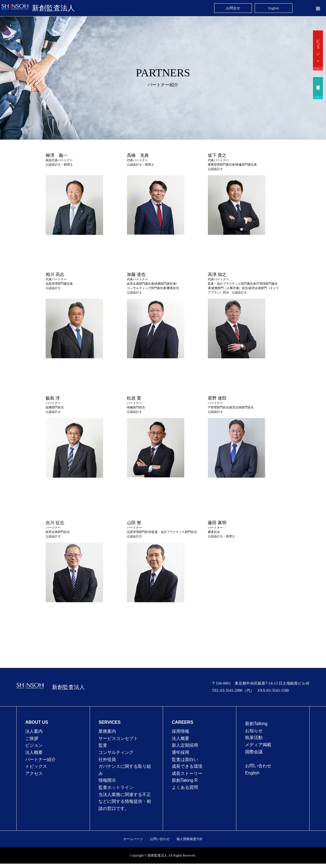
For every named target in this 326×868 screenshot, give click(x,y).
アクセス (34, 773)
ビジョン (34, 745)
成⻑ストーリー (187, 773)
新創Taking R (185, 780)
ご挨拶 (32, 738)
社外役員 (107, 759)
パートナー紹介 (40, 759)
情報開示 (107, 780)
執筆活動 (254, 738)
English (252, 773)
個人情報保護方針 (190, 839)
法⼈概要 (181, 738)
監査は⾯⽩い (185, 759)
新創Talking (256, 724)
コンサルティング (116, 752)
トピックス (36, 766)
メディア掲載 (258, 745)
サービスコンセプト (118, 738)
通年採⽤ (181, 752)
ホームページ (133, 839)
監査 (103, 745)
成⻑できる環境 (187, 766)
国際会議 (254, 752)
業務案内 (107, 731)
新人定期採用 (185, 745)
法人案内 (34, 731)
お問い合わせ (258, 766)
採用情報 (181, 731)
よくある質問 (185, 787)
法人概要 (34, 752)
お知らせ (254, 731)
